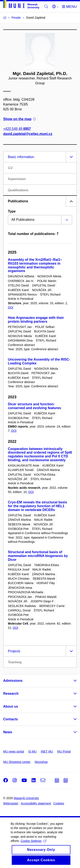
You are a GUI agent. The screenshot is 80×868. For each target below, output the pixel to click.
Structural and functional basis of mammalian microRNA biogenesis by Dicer (38, 556)
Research (11, 694)
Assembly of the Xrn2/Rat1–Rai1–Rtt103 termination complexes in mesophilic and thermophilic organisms (35, 265)
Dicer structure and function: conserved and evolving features (34, 406)
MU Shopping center (17, 762)
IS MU (32, 751)
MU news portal (14, 751)
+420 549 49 (17, 129)
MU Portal (64, 751)
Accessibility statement (36, 803)
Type (12, 211)
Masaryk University (26, 798)
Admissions (13, 681)
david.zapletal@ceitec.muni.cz (28, 134)
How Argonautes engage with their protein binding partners (36, 320)
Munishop (41, 762)
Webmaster (11, 803)
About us (11, 706)
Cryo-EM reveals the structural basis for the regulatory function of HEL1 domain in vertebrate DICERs (37, 506)
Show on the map (19, 119)
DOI (11, 307)
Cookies (59, 803)
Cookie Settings (33, 851)
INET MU (47, 751)
